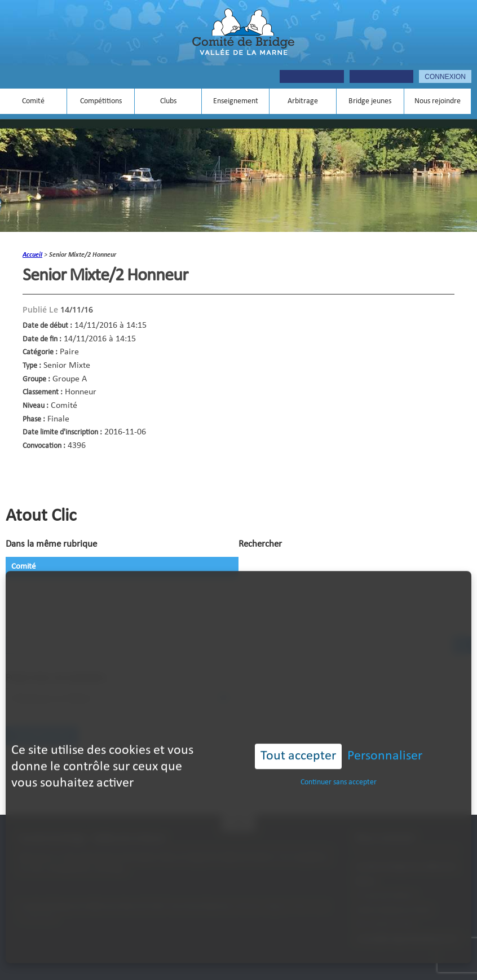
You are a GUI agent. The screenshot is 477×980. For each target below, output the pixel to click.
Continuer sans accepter (339, 764)
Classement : (43, 392)
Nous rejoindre (438, 101)
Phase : (34, 419)
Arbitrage (303, 101)
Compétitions (101, 101)
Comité (33, 101)
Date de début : (47, 326)
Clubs (168, 101)
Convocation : (44, 446)
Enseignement (236, 101)
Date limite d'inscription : (62, 432)
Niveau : (36, 406)
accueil (32, 255)
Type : (32, 366)
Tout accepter (298, 739)
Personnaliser (385, 739)
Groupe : (36, 379)
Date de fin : (42, 339)
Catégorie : (40, 352)
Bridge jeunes (370, 101)
